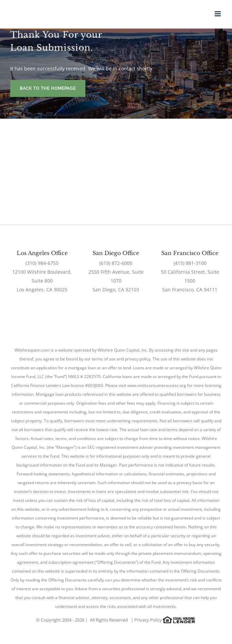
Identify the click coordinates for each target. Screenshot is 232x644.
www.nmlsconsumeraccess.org (157, 385)
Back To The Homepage (48, 88)
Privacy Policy (148, 620)
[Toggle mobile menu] (218, 14)
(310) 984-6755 (42, 263)
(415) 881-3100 (190, 263)
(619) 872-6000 (116, 263)
